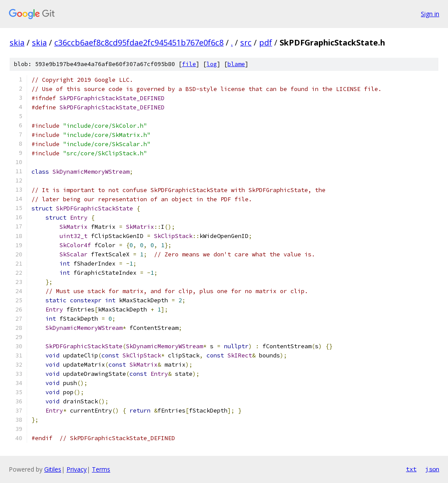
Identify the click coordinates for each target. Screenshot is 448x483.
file (189, 64)
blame (236, 64)
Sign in (430, 14)
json (432, 469)
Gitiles (53, 469)
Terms (101, 469)
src (246, 42)
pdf (266, 42)
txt (411, 469)
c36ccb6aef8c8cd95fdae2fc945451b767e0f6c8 (139, 42)
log (212, 64)
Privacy (77, 469)
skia (17, 42)
